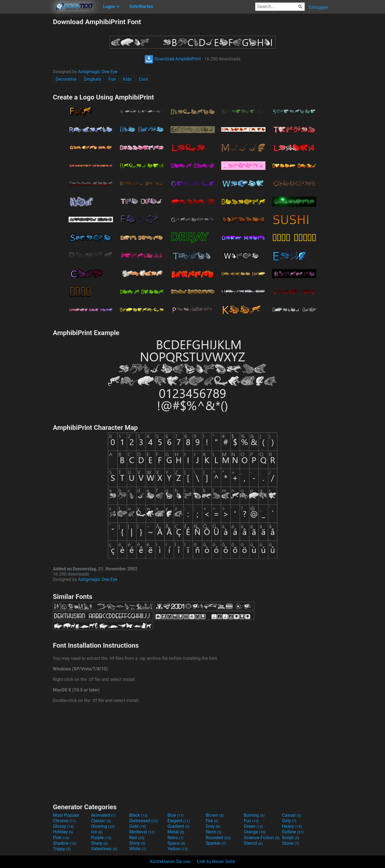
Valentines (104, 849)
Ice (97, 832)
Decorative (66, 79)
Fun (112, 79)
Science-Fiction (262, 838)
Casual (292, 815)
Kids (127, 79)
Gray (213, 826)
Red (137, 838)
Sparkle (216, 843)
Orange (255, 832)
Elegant (179, 821)
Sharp (100, 843)
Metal (176, 832)
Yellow (178, 849)
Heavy (292, 826)
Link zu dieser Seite (216, 861)
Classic (101, 821)
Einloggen (319, 7)
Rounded (218, 838)
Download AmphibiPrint (173, 59)
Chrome (64, 821)
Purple (101, 838)
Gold (138, 826)
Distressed (144, 821)
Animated (103, 815)
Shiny (137, 843)
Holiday (63, 832)
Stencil (253, 843)
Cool (143, 79)
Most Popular (66, 815)
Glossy (63, 826)
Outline (293, 832)
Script (291, 838)
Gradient (179, 826)
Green (254, 826)
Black (139, 815)
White (138, 849)
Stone (290, 843)
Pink (61, 838)
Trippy (62, 849)
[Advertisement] (26, 101)
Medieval (142, 832)
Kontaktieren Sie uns (170, 861)
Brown (215, 815)
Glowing (103, 826)
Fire (212, 821)
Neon (214, 832)
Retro (175, 838)
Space (176, 843)
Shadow (65, 843)
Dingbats (93, 79)
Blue (176, 815)
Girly (289, 821)
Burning (254, 815)
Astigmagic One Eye (98, 72)
